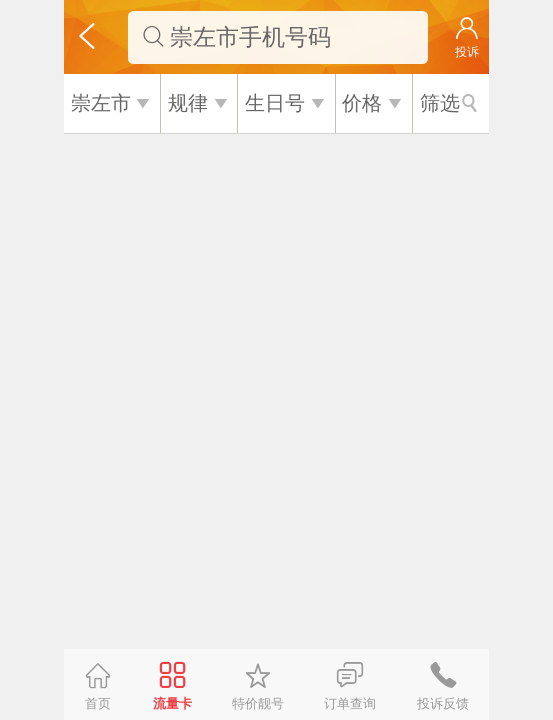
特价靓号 (258, 703)
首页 (98, 703)
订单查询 (350, 703)
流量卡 (172, 703)
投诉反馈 (443, 703)
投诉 (467, 52)
